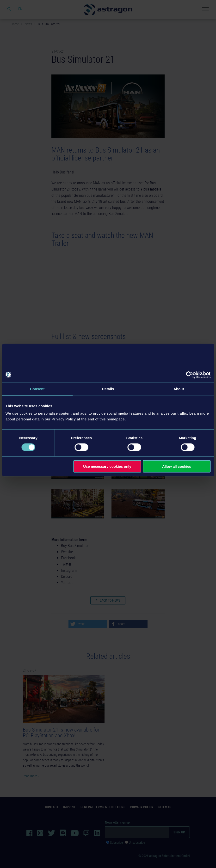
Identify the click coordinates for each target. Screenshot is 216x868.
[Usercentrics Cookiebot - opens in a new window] (189, 375)
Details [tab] (108, 389)
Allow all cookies (177, 466)
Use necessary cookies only (107, 466)
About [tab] (179, 389)
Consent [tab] (37, 389)
